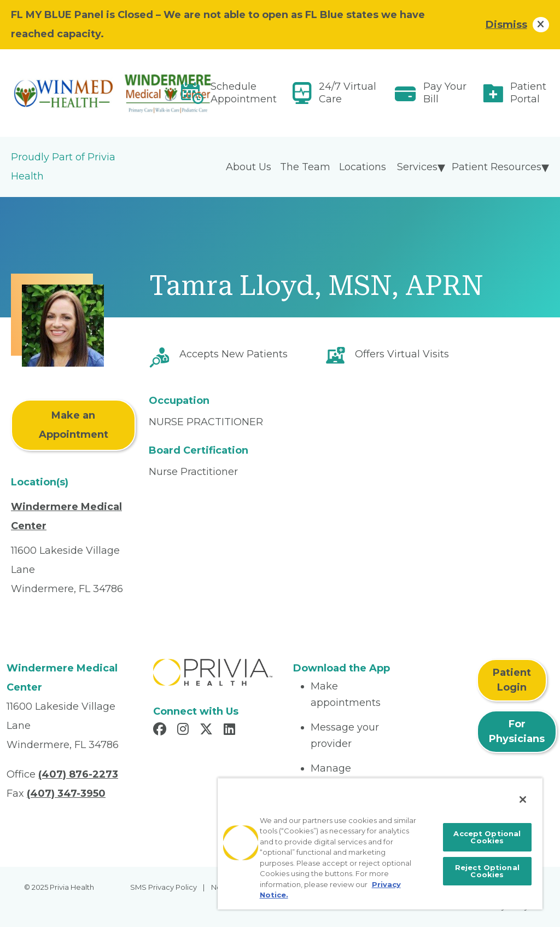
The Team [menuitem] (305, 167)
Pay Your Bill (445, 93)
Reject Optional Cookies (487, 871)
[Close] (523, 799)
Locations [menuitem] (363, 167)
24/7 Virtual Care (348, 93)
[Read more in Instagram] (185, 731)
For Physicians (517, 731)
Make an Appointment (74, 425)
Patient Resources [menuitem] (497, 167)
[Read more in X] (208, 731)
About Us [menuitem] (249, 167)
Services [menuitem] (417, 167)
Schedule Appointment (244, 93)
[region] (380, 844)
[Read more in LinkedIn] (231, 731)
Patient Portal (528, 93)
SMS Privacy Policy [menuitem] (164, 887)
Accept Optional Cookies (487, 837)
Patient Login (512, 680)
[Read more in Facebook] (161, 731)
